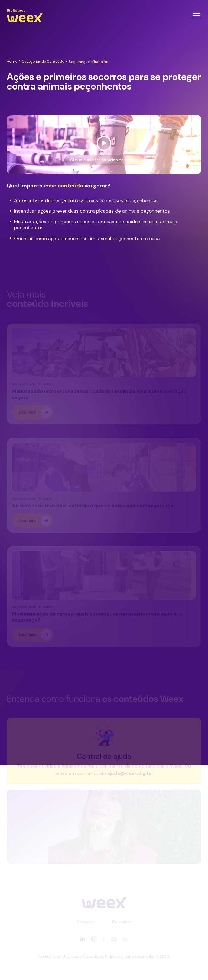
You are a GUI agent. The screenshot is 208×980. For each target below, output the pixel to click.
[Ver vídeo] (104, 145)
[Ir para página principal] (25, 22)
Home (13, 61)
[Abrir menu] (196, 16)
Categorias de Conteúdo (44, 61)
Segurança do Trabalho (89, 62)
